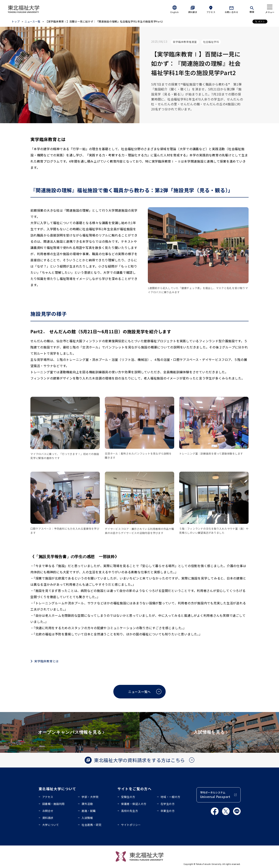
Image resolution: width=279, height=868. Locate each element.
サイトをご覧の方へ (135, 789)
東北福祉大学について (57, 789)
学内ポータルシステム (215, 795)
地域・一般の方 (170, 797)
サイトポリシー (131, 825)
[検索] (252, 9)
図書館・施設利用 (53, 804)
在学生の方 (168, 804)
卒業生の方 (168, 811)
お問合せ (48, 811)
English (175, 12)
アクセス (211, 12)
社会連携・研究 (91, 825)
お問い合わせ (232, 12)
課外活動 (87, 804)
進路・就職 (89, 811)
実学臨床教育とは (46, 661)
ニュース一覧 (33, 21)
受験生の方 (128, 797)
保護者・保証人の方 (134, 804)
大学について (51, 825)
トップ (16, 21)
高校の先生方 (130, 811)
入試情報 (87, 818)
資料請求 (193, 12)
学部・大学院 (90, 797)
